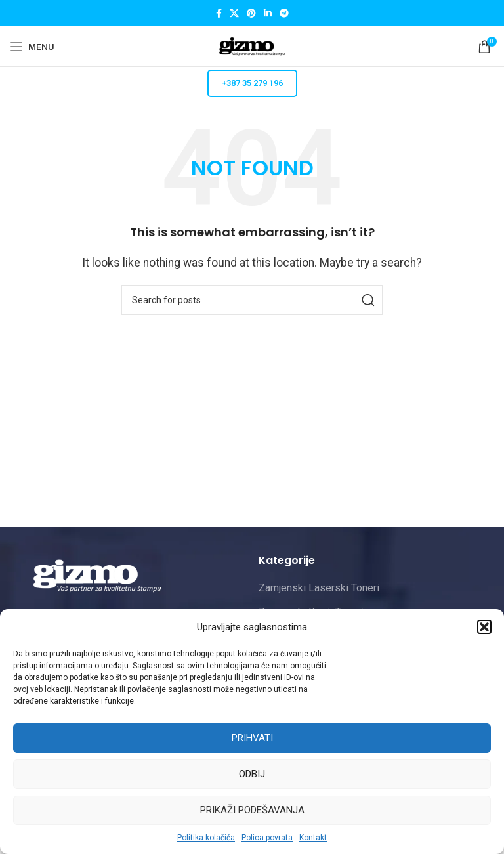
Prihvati (252, 738)
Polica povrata (267, 838)
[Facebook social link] (219, 13)
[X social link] (234, 13)
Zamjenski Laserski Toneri (319, 588)
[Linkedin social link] (268, 13)
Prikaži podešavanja (252, 810)
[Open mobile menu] (32, 47)
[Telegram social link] (284, 13)
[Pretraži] (252, 300)
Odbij (252, 774)
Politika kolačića (206, 838)
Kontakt (313, 838)
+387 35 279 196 (252, 83)
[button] (484, 627)
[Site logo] (252, 46)
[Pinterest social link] (251, 13)
